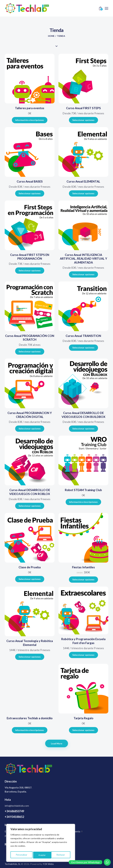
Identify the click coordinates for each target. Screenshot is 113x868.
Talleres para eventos (30, 108)
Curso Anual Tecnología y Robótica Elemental (30, 643)
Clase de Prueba (30, 567)
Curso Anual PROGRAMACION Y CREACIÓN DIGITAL (30, 415)
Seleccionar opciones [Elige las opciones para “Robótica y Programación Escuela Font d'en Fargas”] (83, 655)
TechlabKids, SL (13, 864)
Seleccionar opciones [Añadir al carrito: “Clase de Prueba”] (30, 579)
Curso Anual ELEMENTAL (83, 181)
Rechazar (43, 855)
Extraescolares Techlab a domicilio (30, 718)
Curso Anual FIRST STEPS (83, 108)
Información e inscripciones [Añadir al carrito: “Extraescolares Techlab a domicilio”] (30, 730)
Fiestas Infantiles (83, 567)
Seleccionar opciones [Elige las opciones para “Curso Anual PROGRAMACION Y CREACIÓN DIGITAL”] (30, 429)
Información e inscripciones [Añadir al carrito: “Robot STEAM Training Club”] (83, 502)
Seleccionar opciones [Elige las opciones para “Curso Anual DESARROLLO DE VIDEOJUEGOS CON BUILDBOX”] (83, 429)
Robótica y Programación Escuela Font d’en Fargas (83, 641)
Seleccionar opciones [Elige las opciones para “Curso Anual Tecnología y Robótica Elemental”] (30, 657)
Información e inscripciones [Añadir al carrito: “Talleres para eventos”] (30, 120)
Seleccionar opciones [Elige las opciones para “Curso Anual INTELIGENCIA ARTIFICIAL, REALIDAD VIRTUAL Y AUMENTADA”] (83, 274)
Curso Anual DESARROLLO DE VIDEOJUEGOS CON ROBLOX (30, 492)
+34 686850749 (14, 811)
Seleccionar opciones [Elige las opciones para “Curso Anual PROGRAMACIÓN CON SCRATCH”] (30, 351)
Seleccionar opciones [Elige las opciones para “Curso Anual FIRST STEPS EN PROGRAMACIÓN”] (30, 270)
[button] (107, 8)
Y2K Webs (48, 864)
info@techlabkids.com (17, 806)
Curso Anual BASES (30, 181)
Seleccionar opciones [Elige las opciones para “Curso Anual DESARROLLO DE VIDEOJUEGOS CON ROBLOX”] (30, 506)
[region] (41, 844)
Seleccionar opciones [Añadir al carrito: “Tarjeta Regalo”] (83, 730)
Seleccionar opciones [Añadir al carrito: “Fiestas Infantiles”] (83, 579)
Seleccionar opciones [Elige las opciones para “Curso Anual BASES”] (30, 193)
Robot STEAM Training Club (83, 490)
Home (51, 36)
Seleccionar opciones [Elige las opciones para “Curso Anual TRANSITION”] (83, 348)
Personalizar (21, 855)
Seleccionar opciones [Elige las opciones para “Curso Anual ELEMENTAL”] (83, 193)
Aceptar (62, 855)
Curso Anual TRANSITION (83, 336)
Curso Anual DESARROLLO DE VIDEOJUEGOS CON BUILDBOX (83, 415)
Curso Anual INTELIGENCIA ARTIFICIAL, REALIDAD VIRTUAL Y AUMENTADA (83, 259)
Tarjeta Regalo (83, 718)
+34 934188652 (14, 817)
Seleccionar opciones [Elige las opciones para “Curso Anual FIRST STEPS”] (83, 120)
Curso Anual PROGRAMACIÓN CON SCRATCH (30, 338)
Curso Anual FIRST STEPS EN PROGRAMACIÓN (30, 257)
